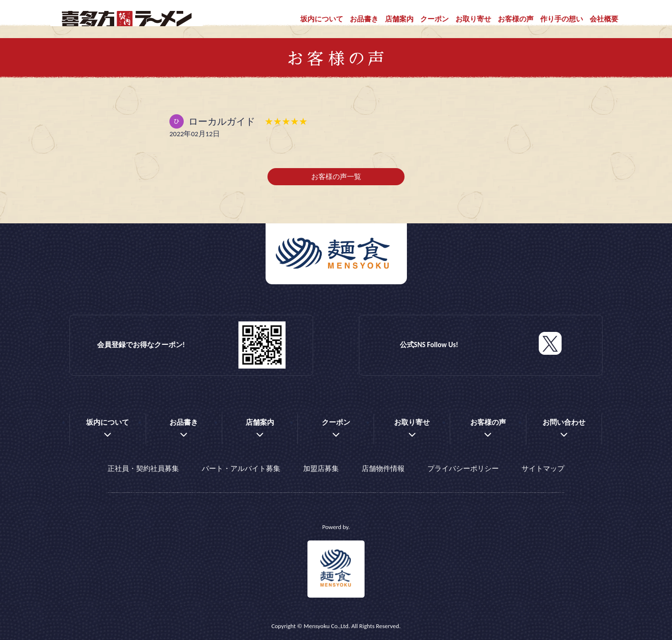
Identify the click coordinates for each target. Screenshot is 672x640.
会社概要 (604, 19)
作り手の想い (562, 19)
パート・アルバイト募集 (241, 469)
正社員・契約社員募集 (143, 469)
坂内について (322, 19)
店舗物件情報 (383, 469)
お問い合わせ (564, 422)
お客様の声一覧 (336, 177)
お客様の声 (516, 19)
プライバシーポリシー (463, 469)
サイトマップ (543, 469)
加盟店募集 (321, 469)
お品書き (364, 19)
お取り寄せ (473, 19)
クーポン (435, 19)
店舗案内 (399, 19)
